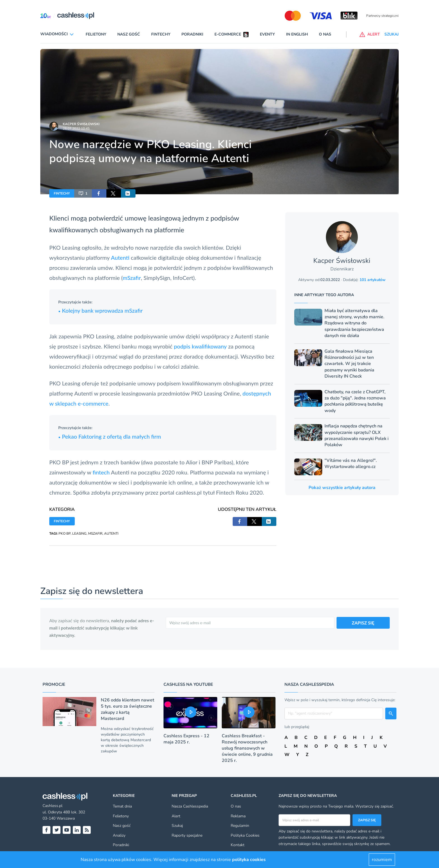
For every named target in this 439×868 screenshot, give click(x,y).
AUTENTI (111, 534)
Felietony (96, 34)
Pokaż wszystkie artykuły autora (342, 488)
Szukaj (177, 826)
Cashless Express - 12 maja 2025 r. (186, 739)
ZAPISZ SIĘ (363, 623)
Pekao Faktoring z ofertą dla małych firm (110, 436)
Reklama (238, 816)
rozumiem (382, 860)
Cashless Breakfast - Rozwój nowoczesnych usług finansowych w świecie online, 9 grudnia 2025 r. (247, 748)
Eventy (267, 34)
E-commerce (228, 34)
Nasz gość (129, 34)
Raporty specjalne (187, 835)
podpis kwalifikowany (200, 346)
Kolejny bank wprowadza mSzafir (101, 310)
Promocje (54, 684)
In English (297, 34)
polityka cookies (249, 860)
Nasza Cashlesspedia (190, 806)
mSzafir (132, 278)
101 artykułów (373, 280)
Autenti (120, 258)
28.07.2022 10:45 (76, 128)
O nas (325, 34)
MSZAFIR (95, 534)
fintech (101, 472)
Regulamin (240, 826)
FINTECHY (62, 193)
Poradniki (192, 34)
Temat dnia (122, 806)
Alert (176, 816)
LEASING (79, 534)
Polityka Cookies (245, 835)
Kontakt (238, 845)
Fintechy (161, 34)
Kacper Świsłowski (81, 124)
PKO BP (65, 534)
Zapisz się (367, 820)
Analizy (119, 835)
